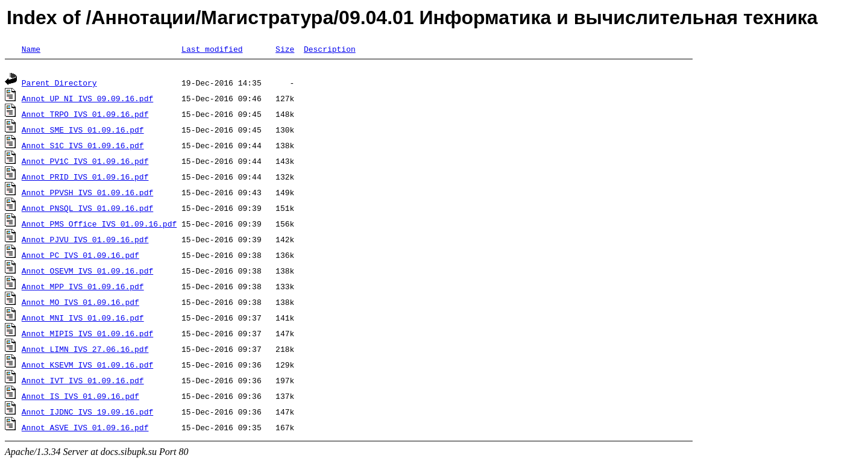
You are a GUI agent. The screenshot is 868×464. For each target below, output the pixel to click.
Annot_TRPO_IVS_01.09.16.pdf (85, 116)
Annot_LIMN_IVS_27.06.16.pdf (85, 351)
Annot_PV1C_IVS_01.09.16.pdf (85, 163)
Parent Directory (59, 84)
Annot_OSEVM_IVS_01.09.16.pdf (87, 272)
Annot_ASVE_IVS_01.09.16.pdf (85, 429)
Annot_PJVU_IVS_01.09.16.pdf (85, 241)
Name (31, 49)
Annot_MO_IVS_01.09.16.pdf (80, 304)
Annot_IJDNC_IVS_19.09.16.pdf (87, 413)
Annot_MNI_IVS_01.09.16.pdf (83, 319)
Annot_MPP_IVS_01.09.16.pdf (83, 288)
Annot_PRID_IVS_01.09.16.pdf (85, 178)
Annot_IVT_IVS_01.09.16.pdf (83, 382)
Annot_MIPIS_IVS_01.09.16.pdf (87, 335)
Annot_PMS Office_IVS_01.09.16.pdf (99, 225)
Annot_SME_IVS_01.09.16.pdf (83, 131)
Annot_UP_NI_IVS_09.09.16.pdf (87, 100)
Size (285, 49)
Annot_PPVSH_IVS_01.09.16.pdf (87, 194)
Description (330, 49)
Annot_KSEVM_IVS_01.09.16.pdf (87, 366)
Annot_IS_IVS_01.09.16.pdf (80, 398)
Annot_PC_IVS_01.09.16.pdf (80, 257)
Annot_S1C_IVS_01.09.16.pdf (83, 147)
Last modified (212, 49)
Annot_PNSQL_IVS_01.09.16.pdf (87, 210)
